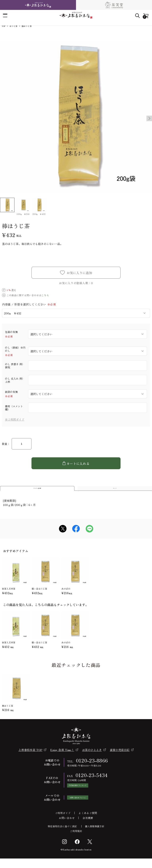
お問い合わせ (67, 827)
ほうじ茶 (14, 26)
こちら (45, 295)
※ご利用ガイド (15, 419)
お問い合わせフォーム (88, 807)
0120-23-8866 (92, 766)
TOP (4, 26)
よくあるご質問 (88, 822)
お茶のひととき (92, 755)
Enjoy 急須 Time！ (62, 755)
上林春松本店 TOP (30, 755)
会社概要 (88, 827)
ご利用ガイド (63, 822)
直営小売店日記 (120, 755)
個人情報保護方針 (95, 836)
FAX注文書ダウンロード (88, 793)
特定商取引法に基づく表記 (62, 836)
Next (147, 118)
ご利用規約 (76, 841)
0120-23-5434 (92, 781)
